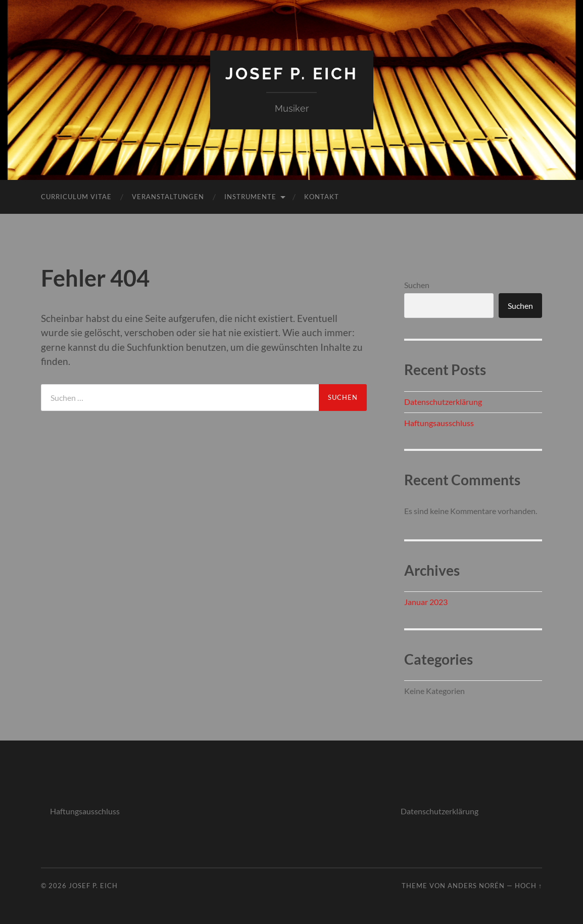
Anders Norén (476, 886)
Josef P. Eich (292, 74)
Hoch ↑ (528, 886)
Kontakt (322, 197)
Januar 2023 (426, 602)
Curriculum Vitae (76, 197)
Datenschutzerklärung (443, 402)
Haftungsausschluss (439, 423)
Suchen (417, 285)
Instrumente (250, 197)
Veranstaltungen (168, 197)
